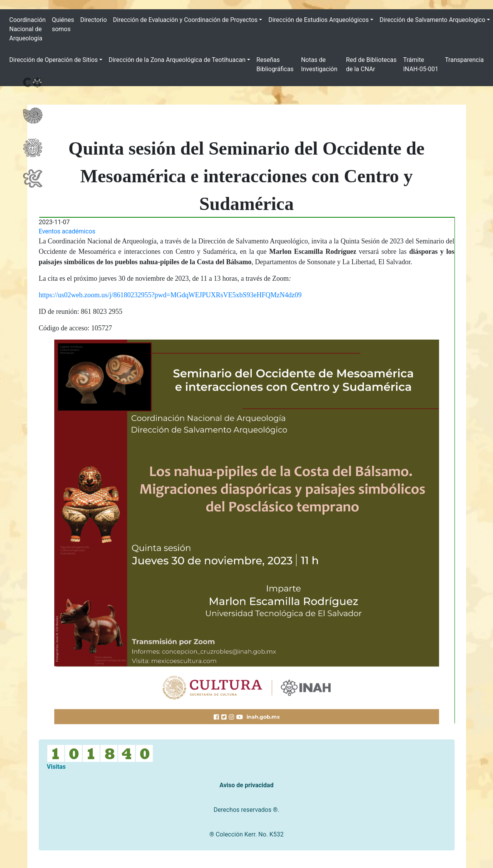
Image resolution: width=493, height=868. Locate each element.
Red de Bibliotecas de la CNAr (371, 64)
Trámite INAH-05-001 (421, 64)
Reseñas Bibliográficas (275, 64)
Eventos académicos (67, 231)
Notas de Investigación (319, 64)
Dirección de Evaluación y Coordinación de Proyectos (186, 20)
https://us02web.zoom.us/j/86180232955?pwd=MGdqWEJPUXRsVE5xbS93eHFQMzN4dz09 (170, 295)
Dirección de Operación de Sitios (53, 60)
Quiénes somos (63, 24)
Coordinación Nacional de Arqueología (28, 29)
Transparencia (464, 60)
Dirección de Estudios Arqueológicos (318, 20)
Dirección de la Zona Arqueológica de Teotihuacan (177, 60)
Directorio (93, 20)
